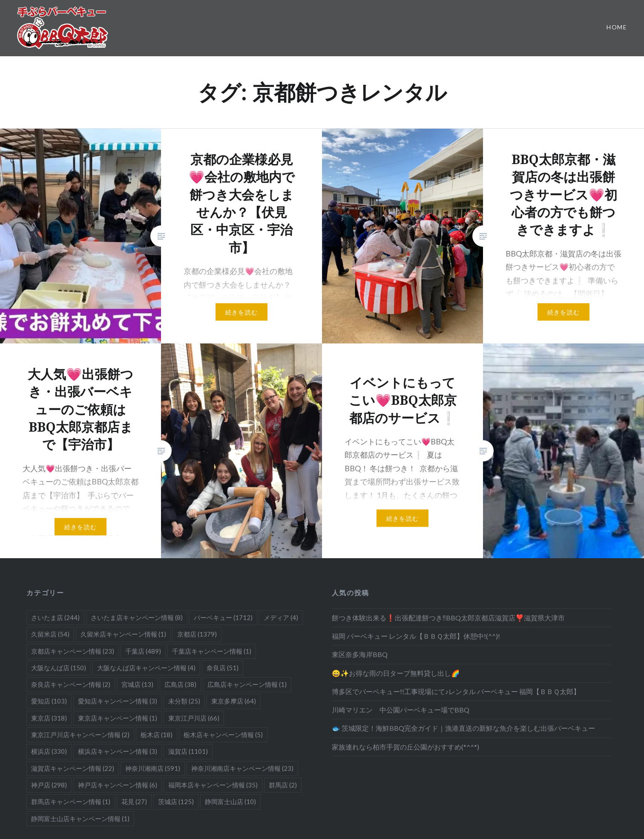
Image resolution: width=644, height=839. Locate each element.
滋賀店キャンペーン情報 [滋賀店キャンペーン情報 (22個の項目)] (73, 768)
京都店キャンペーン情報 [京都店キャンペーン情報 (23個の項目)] (73, 651)
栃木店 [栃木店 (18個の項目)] (157, 735)
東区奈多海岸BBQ (360, 654)
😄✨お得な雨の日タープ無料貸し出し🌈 (396, 673)
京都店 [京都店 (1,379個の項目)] (197, 634)
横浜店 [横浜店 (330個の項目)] (49, 751)
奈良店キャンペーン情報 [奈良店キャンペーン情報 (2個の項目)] (71, 684)
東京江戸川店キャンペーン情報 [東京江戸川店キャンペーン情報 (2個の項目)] (80, 735)
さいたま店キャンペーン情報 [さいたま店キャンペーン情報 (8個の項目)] (137, 617)
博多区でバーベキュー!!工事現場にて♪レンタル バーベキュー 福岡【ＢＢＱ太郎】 (456, 691)
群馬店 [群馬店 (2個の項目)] (283, 785)
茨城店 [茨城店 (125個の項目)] (176, 802)
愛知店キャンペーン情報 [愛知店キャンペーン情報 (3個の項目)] (118, 701)
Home (617, 27)
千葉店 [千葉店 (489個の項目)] (143, 651)
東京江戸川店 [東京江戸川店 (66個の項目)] (194, 718)
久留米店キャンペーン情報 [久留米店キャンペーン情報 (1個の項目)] (123, 634)
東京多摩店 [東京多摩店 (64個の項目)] (234, 701)
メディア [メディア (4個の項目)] (281, 617)
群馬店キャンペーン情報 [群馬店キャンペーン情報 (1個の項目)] (71, 802)
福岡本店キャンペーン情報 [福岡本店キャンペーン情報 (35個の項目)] (213, 785)
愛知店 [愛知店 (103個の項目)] (49, 701)
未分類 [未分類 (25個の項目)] (184, 701)
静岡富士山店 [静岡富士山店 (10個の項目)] (230, 802)
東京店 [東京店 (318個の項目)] (49, 718)
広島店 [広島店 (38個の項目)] (180, 684)
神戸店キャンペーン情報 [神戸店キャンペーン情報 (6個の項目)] (118, 785)
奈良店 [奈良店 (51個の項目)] (223, 668)
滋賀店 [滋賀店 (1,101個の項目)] (188, 751)
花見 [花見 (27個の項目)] (134, 802)
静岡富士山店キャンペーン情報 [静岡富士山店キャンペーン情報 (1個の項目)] (80, 819)
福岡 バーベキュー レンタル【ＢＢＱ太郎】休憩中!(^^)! (416, 636)
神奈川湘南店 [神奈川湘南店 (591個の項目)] (153, 768)
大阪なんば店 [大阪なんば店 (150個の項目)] (59, 668)
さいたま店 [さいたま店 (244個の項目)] (55, 617)
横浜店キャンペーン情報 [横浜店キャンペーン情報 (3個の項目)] (118, 751)
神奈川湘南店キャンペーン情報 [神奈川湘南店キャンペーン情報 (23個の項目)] (242, 768)
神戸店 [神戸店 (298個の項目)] (49, 785)
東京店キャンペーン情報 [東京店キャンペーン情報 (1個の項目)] (118, 718)
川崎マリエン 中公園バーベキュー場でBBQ (401, 710)
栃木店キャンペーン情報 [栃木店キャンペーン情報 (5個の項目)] (223, 735)
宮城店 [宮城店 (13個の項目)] (137, 684)
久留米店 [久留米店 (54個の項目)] (50, 634)
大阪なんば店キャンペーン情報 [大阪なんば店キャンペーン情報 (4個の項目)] (146, 668)
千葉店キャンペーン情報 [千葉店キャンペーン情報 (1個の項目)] (212, 651)
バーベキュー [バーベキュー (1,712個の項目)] (223, 617)
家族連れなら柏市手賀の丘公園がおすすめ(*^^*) (405, 747)
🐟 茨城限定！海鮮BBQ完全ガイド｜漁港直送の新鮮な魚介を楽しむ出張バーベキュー (463, 728)
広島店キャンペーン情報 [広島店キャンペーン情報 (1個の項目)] (247, 684)
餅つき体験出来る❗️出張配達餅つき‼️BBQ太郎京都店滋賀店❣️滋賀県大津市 (448, 618)
